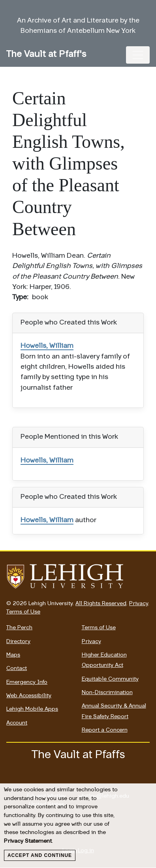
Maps (13, 655)
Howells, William (47, 346)
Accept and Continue (40, 855)
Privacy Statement (28, 841)
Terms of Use (23, 612)
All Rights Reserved (101, 604)
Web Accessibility (29, 696)
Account (17, 723)
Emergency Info (27, 682)
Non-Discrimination (107, 693)
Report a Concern (105, 730)
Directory (18, 642)
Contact (17, 669)
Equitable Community (110, 679)
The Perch (19, 628)
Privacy (139, 604)
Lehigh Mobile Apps (32, 709)
